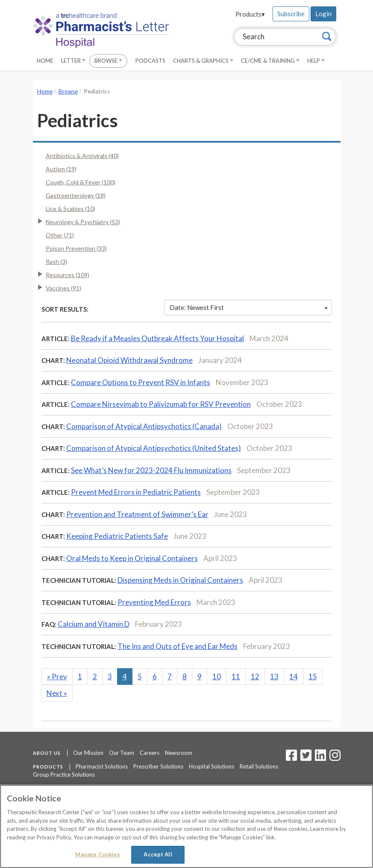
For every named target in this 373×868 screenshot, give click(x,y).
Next (57, 693)
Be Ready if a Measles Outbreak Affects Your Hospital (157, 338)
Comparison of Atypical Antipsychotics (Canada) (144, 426)
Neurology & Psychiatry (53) (83, 222)
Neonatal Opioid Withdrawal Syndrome (129, 360)
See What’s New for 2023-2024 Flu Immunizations (151, 470)
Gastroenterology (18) (76, 195)
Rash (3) (56, 262)
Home (45, 61)
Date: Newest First (249, 307)
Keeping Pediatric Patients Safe (117, 536)
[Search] (327, 36)
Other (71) (60, 235)
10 (217, 677)
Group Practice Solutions (64, 774)
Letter (73, 61)
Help (316, 61)
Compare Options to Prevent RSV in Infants (141, 382)
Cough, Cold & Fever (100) (81, 182)
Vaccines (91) (63, 288)
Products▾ (250, 14)
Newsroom (179, 753)
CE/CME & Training (270, 61)
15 (313, 677)
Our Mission (88, 753)
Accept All (158, 854)
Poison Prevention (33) (76, 248)
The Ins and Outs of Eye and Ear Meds (178, 646)
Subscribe (291, 14)
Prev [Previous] (57, 677)
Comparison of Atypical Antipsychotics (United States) (154, 448)
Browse (108, 61)
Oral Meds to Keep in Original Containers (132, 558)
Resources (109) (68, 275)
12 (255, 677)
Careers (150, 753)
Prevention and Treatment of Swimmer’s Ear (137, 514)
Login (323, 14)
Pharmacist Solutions (102, 766)
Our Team (122, 753)
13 (274, 677)
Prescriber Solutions (158, 766)
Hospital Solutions (211, 766)
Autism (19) (61, 169)
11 (236, 677)
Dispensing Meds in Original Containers (180, 580)
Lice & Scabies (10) (70, 209)
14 (294, 677)
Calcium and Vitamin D (94, 624)
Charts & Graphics (203, 61)
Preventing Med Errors (154, 602)
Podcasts (150, 61)
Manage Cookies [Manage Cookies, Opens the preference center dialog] (98, 854)
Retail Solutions (259, 766)
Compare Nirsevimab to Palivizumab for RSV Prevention (161, 404)
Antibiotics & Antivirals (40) (82, 156)
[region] (186, 826)
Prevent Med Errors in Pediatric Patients (136, 492)
